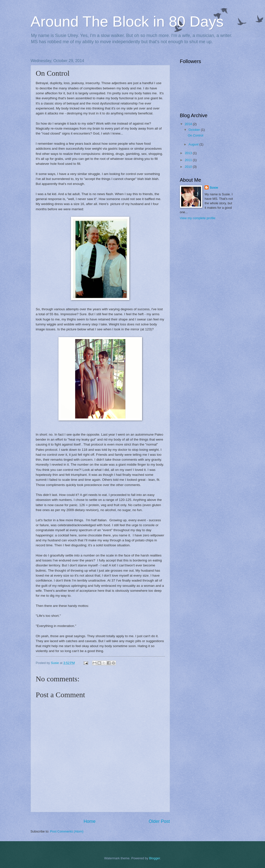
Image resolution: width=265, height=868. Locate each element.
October (195, 130)
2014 (189, 124)
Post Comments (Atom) (67, 831)
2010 (189, 167)
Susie (214, 188)
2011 (189, 160)
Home (90, 821)
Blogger (155, 858)
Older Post (159, 821)
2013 (189, 153)
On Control (196, 135)
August (194, 144)
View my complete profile (198, 218)
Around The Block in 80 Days (127, 21)
